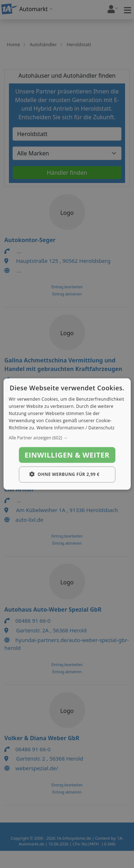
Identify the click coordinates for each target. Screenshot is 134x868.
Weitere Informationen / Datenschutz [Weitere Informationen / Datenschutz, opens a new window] (75, 427)
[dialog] (67, 434)
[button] (67, 438)
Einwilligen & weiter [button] (67, 455)
